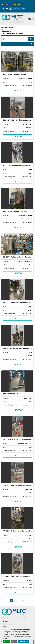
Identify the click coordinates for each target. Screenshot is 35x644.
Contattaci (17, 91)
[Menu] (25, 19)
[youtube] (7, 9)
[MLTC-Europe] (14, 613)
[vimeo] (11, 9)
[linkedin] (4, 9)
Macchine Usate (7, 624)
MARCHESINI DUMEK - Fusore (15, 74)
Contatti (5, 627)
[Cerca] (15, 39)
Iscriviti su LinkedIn (19, 9)
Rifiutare (14, 641)
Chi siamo (5, 621)
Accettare (7, 641)
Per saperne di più (24, 641)
